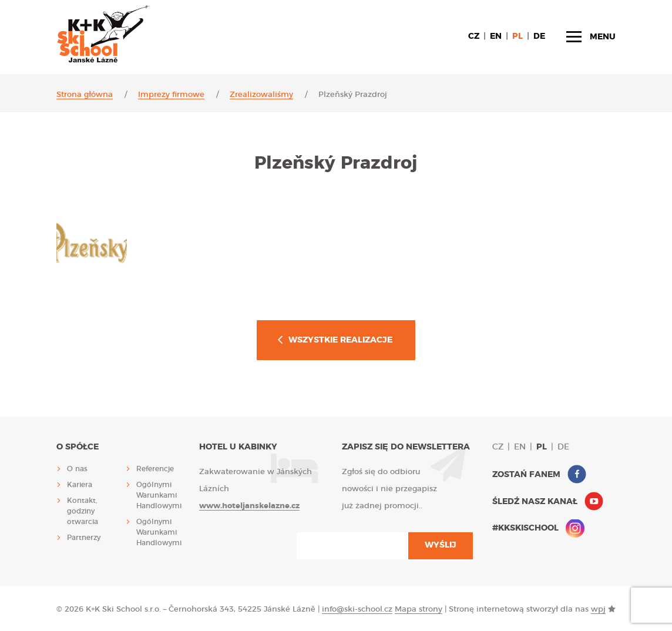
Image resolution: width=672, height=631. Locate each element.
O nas (77, 469)
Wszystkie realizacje (340, 340)
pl (518, 36)
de (539, 36)
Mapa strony (419, 610)
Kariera (80, 485)
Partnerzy (84, 538)
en (496, 36)
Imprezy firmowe (171, 95)
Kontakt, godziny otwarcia (83, 511)
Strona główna (85, 95)
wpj (598, 610)
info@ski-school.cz (357, 610)
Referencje (155, 469)
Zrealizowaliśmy (261, 95)
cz (474, 36)
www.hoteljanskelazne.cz (249, 506)
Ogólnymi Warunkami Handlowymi (159, 495)
